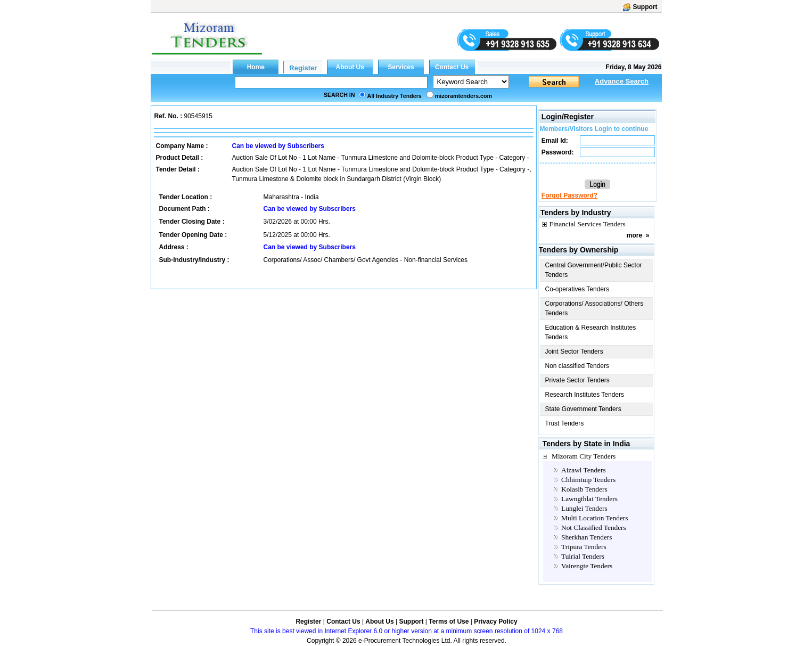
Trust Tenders (565, 423)
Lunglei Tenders (584, 508)
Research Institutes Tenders (585, 395)
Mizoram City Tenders (584, 456)
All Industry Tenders (395, 96)
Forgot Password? (569, 195)
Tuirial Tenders (583, 556)
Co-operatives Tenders (577, 289)
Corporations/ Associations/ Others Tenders (594, 308)
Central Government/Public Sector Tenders (594, 270)
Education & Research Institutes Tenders (591, 332)
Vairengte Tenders (587, 566)
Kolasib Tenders (584, 489)
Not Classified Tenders (594, 528)
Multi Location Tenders (594, 518)
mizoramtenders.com (464, 96)
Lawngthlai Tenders (589, 499)
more (634, 235)
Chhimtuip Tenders (588, 480)
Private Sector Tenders (577, 380)
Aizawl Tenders (584, 470)
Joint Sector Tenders (574, 351)
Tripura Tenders (584, 547)
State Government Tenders (583, 409)
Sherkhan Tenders (587, 537)
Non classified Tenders (577, 366)
